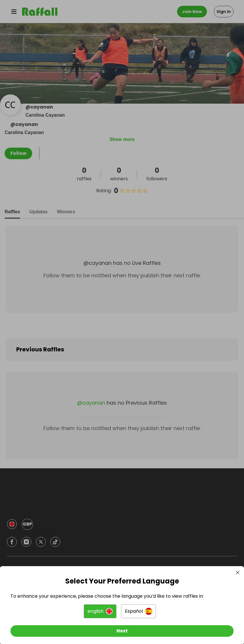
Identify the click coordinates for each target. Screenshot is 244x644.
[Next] (122, 629)
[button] (100, 609)
